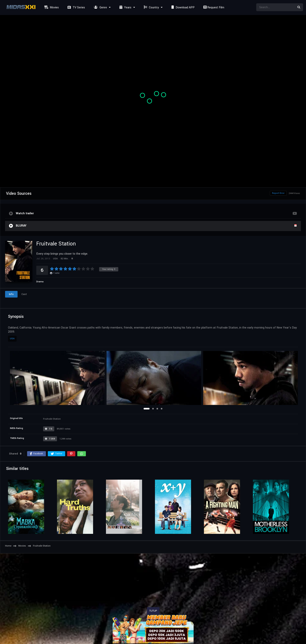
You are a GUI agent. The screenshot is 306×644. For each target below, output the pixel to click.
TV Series (76, 8)
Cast (24, 294)
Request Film (213, 8)
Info (11, 294)
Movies (51, 8)
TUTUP (153, 611)
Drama (40, 282)
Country (151, 8)
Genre (100, 8)
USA (12, 339)
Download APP (182, 8)
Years (125, 8)
